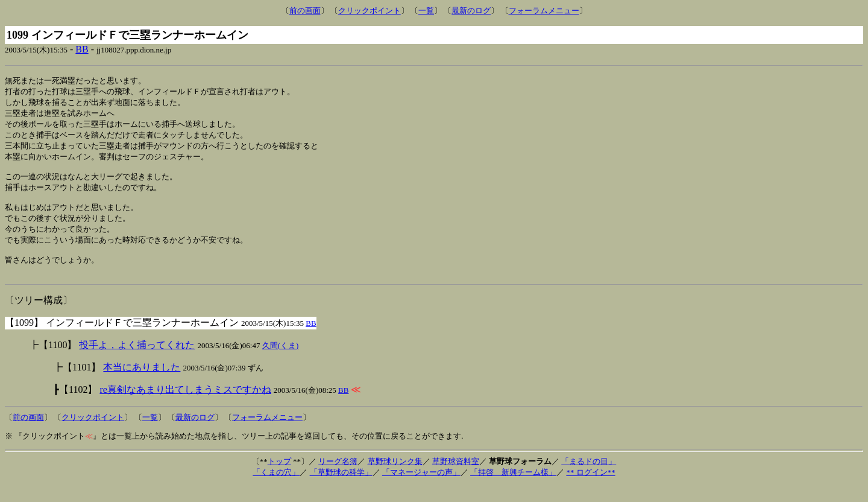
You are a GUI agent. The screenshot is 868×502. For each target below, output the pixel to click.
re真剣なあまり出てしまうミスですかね (185, 406)
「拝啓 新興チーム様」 (513, 488)
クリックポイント (370, 11)
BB (82, 49)
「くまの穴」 (276, 488)
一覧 (426, 11)
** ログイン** (590, 488)
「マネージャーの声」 (421, 488)
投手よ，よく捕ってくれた (137, 361)
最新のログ (471, 11)
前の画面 (305, 11)
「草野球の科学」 (341, 488)
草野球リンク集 (395, 478)
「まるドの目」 (589, 478)
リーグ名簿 (338, 478)
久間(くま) (281, 362)
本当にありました (142, 383)
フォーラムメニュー (544, 11)
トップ (279, 478)
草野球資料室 (456, 478)
